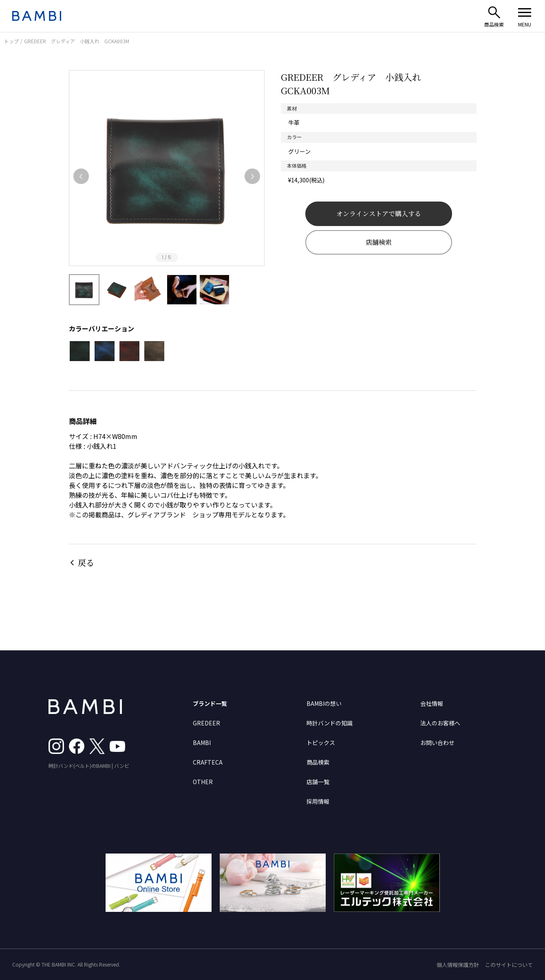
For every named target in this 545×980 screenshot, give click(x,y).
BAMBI (202, 743)
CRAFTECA (208, 762)
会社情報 (432, 703)
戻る (86, 562)
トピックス (321, 743)
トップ (11, 41)
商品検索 (318, 762)
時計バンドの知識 (330, 723)
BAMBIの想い (324, 703)
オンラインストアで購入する (379, 214)
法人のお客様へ (440, 723)
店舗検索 (379, 242)
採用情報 (318, 801)
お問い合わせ (437, 743)
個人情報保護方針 (458, 965)
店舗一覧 (318, 782)
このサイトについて (509, 965)
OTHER (203, 782)
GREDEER (206, 723)
